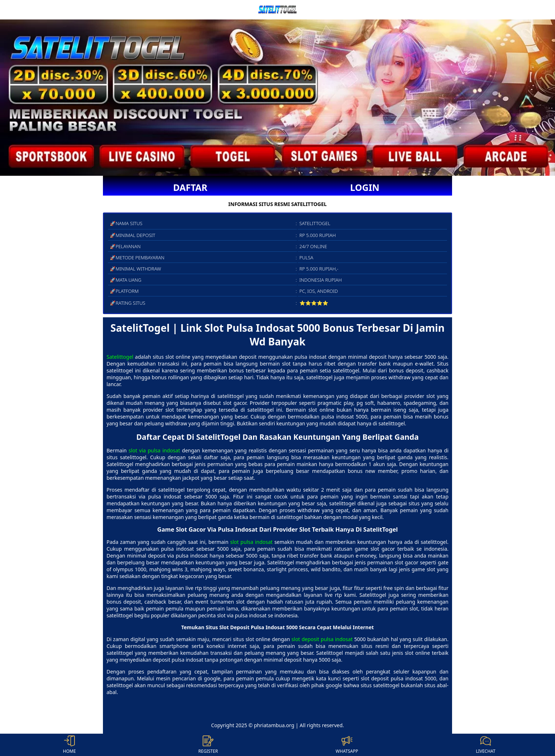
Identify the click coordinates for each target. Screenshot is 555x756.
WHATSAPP (347, 745)
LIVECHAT (486, 745)
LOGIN (365, 187)
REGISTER (208, 745)
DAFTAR (190, 187)
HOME (69, 745)
